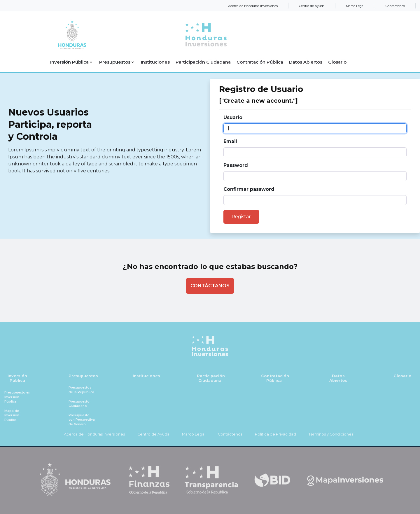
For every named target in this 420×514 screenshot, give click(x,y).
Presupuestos (83, 376)
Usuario (233, 117)
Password (236, 165)
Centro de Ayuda (312, 6)
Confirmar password (249, 189)
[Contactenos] (210, 286)
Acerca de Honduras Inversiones (253, 6)
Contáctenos (395, 6)
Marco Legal (355, 6)
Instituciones (146, 376)
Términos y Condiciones (331, 434)
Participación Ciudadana (211, 378)
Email (230, 141)
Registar (241, 217)
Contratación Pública (275, 378)
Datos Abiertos (338, 378)
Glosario (402, 376)
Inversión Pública (17, 378)
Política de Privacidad (275, 434)
